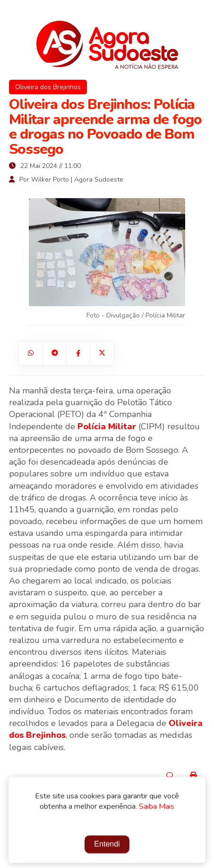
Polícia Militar (107, 426)
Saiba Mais (157, 808)
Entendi (107, 845)
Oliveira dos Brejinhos (48, 87)
